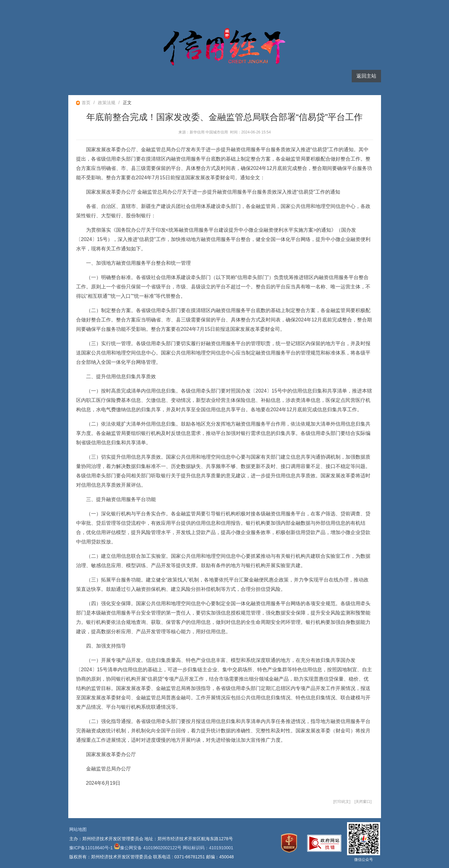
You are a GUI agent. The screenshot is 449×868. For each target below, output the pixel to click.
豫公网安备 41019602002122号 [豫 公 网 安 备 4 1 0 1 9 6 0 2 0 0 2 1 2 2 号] (148, 848)
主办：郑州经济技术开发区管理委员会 (106, 839)
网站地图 (78, 829)
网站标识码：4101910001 (208, 848)
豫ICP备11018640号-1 (91, 848)
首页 (86, 103)
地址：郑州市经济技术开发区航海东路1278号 (188, 839)
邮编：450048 (220, 857)
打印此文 (342, 802)
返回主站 (366, 76)
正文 (127, 103)
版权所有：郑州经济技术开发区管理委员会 (111, 857)
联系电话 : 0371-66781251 (179, 857)
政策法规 (107, 103)
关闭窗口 (363, 802)
